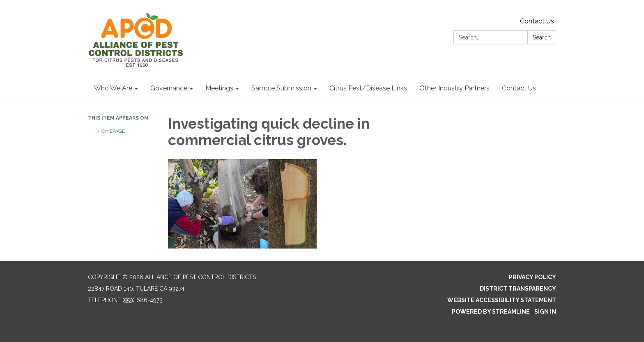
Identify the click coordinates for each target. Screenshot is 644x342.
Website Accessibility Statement (502, 300)
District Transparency (518, 289)
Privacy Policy (532, 277)
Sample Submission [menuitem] (281, 88)
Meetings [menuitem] (219, 88)
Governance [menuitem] (169, 88)
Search (542, 37)
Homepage (112, 131)
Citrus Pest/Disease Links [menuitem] (368, 88)
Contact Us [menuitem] (519, 88)
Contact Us (537, 21)
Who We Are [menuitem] (113, 88)
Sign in (545, 312)
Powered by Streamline (491, 312)
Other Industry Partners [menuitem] (454, 88)
